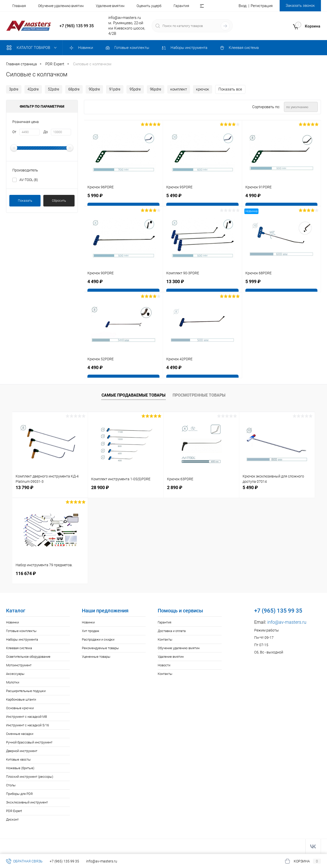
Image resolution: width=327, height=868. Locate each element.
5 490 (174, 196)
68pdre (74, 89)
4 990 (253, 196)
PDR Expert (14, 811)
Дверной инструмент (22, 751)
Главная (19, 6)
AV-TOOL (29, 180)
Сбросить (59, 201)
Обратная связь (24, 861)
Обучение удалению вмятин (61, 6)
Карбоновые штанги (21, 699)
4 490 (95, 282)
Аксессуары (15, 674)
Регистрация (262, 6)
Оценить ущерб (149, 6)
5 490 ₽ (250, 487)
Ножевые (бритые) (20, 768)
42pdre (33, 89)
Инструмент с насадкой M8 (26, 717)
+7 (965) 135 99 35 (77, 26)
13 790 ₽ (25, 487)
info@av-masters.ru (125, 18)
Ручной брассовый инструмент (29, 742)
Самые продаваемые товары (134, 395)
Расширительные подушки (26, 691)
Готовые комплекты (21, 631)
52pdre (54, 89)
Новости (164, 665)
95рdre (135, 89)
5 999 (253, 282)
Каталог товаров (33, 48)
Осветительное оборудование (28, 657)
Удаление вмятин (110, 6)
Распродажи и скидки (98, 639)
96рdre (156, 89)
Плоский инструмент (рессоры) (30, 777)
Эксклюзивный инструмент (27, 802)
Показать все (230, 89)
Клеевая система (19, 648)
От (14, 132)
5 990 (95, 196)
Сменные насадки (20, 734)
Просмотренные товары (199, 395)
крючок (203, 89)
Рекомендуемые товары (100, 648)
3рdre (14, 89)
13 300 (175, 282)
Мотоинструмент (19, 665)
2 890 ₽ (175, 487)
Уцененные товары (96, 657)
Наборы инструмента (22, 639)
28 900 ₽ (100, 487)
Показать (25, 201)
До (46, 132)
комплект (179, 89)
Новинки (12, 622)
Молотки (13, 682)
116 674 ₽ (26, 573)
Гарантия (181, 6)
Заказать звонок (300, 6)
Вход (243, 6)
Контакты (165, 639)
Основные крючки (20, 708)
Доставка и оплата (172, 631)
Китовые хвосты (18, 759)
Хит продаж (91, 631)
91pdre (115, 89)
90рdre (94, 89)
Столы (11, 785)
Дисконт (12, 819)
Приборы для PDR (19, 794)
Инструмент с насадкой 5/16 (27, 725)
